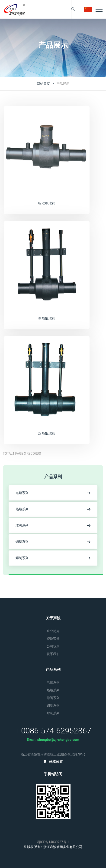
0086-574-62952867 (56, 731)
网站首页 (43, 84)
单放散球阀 (47, 318)
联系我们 (53, 654)
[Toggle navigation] (99, 9)
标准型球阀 (47, 203)
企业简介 (53, 631)
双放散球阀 (47, 433)
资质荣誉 (53, 639)
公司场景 (53, 646)
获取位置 (53, 762)
